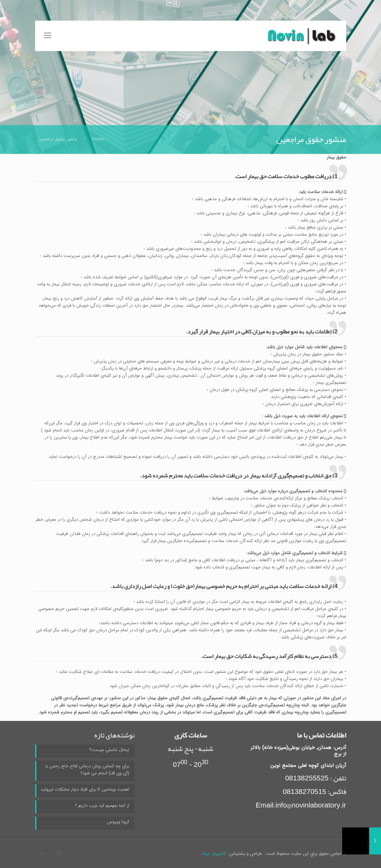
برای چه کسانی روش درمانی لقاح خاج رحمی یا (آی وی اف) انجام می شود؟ (87, 770)
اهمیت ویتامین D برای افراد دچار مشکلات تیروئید (85, 789)
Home (98, 139)
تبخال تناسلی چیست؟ (109, 750)
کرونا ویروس (118, 822)
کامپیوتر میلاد (213, 854)
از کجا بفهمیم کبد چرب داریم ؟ (102, 806)
